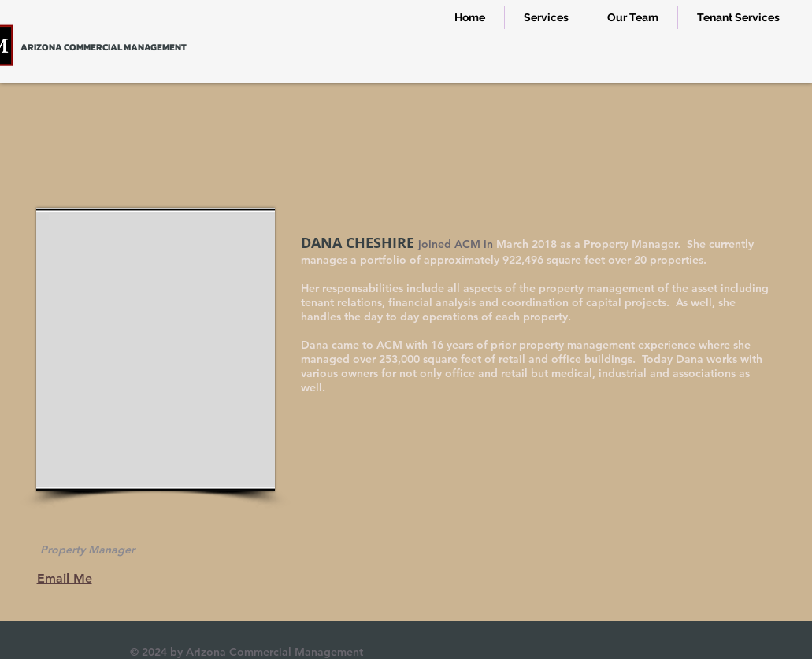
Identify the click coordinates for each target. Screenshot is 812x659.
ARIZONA (41, 47)
